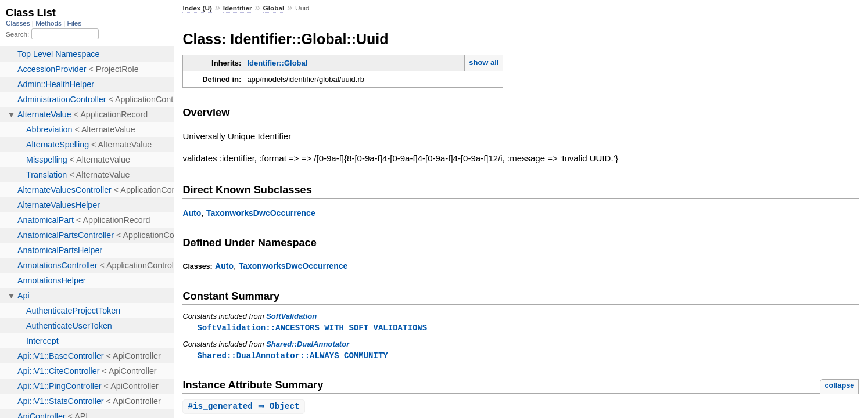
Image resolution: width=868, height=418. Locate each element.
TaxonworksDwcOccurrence (261, 213)
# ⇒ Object (245, 408)
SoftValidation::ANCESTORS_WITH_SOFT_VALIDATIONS (312, 328)
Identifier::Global (277, 63)
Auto (192, 213)
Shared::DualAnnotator (308, 345)
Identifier (238, 8)
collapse (839, 386)
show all (484, 62)
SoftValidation (291, 316)
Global (274, 8)
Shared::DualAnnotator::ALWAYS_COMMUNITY (292, 356)
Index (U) (197, 8)
